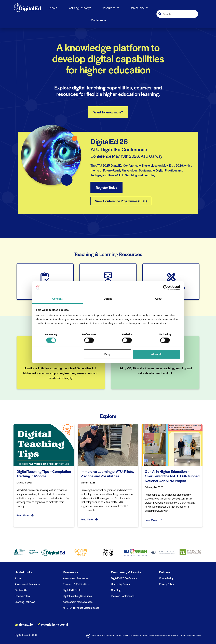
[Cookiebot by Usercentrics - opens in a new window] (165, 288)
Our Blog (116, 590)
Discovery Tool (23, 596)
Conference (99, 20)
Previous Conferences (123, 596)
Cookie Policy (166, 578)
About (53, 8)
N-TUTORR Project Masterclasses (81, 608)
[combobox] (177, 14)
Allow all (156, 354)
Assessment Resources (28, 584)
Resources (111, 8)
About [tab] (159, 299)
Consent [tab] (57, 299)
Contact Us (21, 590)
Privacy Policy (166, 584)
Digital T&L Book (72, 590)
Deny (107, 354)
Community (139, 8)
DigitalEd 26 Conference (124, 578)
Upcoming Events (120, 584)
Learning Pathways (79, 8)
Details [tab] (108, 299)
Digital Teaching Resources (77, 596)
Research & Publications (76, 584)
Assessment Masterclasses (78, 602)
